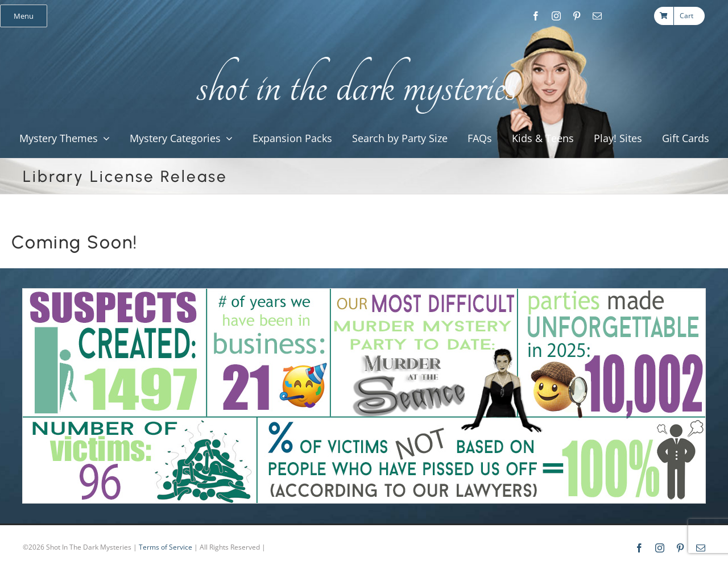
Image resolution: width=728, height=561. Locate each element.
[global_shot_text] (353, 55)
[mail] (597, 16)
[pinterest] (577, 16)
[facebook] (536, 16)
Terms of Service (166, 547)
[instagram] (556, 16)
